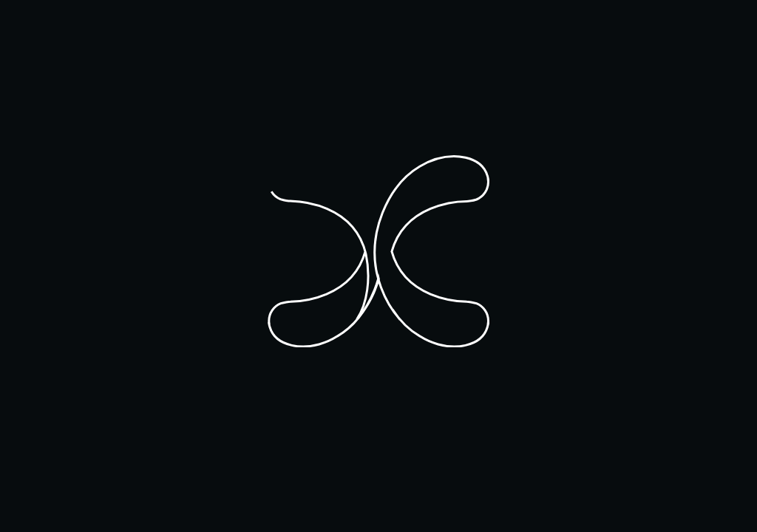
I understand (115, 481)
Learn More (201, 481)
